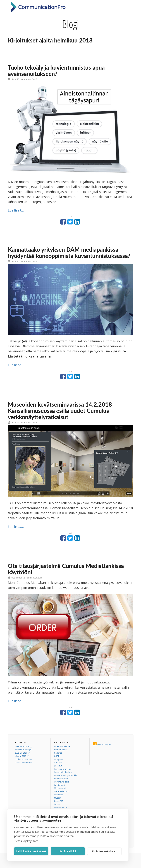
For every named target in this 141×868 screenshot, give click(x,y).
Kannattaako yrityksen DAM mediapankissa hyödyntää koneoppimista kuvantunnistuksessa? (69, 253)
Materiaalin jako (62, 791)
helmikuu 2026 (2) (23, 750)
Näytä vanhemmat (24, 762)
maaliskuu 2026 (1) (24, 746)
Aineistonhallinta (62, 746)
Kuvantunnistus (61, 782)
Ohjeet (57, 804)
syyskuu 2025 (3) (23, 753)
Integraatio (59, 759)
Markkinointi (60, 788)
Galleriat (58, 753)
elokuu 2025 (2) (22, 756)
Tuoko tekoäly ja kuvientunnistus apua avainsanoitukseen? (56, 71)
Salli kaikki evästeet (31, 851)
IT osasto (58, 762)
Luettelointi (59, 785)
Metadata (58, 795)
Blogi (70, 24)
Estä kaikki (68, 851)
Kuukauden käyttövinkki (65, 775)
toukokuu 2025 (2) (23, 759)
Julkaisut (58, 766)
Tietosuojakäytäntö (26, 841)
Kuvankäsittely (61, 778)
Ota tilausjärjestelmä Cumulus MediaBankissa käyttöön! (66, 569)
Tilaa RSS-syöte (104, 744)
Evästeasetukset (104, 851)
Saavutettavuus (61, 807)
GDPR (57, 756)
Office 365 (59, 801)
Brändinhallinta (61, 750)
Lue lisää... (16, 210)
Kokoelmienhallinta (63, 772)
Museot (58, 798)
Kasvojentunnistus (63, 769)
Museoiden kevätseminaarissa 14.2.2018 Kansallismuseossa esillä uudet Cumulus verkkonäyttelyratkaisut (60, 411)
